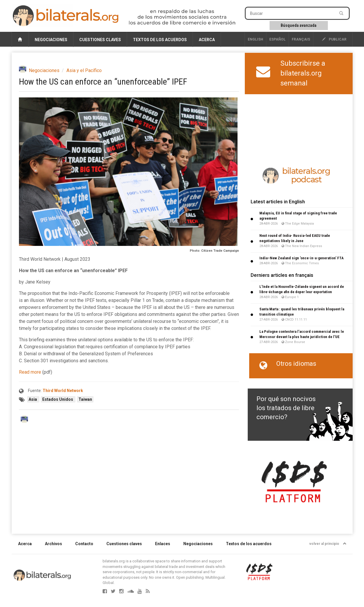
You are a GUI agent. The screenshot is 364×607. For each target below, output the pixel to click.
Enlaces (163, 544)
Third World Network (63, 391)
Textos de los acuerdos (160, 40)
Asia (33, 399)
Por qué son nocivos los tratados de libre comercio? (286, 408)
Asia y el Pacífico (84, 70)
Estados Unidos (58, 399)
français (301, 39)
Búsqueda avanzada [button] (299, 25)
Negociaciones (51, 40)
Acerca (207, 40)
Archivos (53, 544)
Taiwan (85, 399)
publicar (334, 39)
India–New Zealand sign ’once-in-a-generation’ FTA (301, 258)
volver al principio (328, 544)
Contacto (84, 544)
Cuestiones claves (100, 40)
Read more (30, 372)
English (255, 39)
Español (277, 39)
